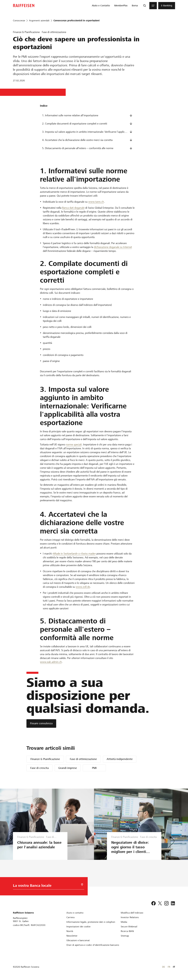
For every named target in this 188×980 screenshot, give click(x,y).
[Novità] (70, 931)
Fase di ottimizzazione (83, 759)
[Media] (124, 922)
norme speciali (74, 444)
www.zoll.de (83, 587)
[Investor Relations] (130, 917)
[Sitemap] (125, 936)
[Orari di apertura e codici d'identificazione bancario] (93, 945)
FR (169, 967)
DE (163, 967)
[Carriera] (70, 917)
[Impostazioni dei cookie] (78, 927)
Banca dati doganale (73, 208)
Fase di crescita (40, 768)
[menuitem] (101, 6)
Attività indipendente (120, 759)
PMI (94, 768)
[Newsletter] (72, 936)
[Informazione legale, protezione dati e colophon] (91, 922)
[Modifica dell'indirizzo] (132, 913)
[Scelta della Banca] (47, 886)
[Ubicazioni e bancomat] (78, 940)
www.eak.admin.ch (51, 662)
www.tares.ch (96, 202)
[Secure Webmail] (129, 927)
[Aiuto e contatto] (75, 913)
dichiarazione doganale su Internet (113, 247)
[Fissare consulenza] (41, 723)
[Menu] (153, 6)
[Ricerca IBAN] (127, 931)
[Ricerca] (145, 6)
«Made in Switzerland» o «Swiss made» (74, 554)
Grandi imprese (68, 768)
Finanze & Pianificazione (45, 759)
